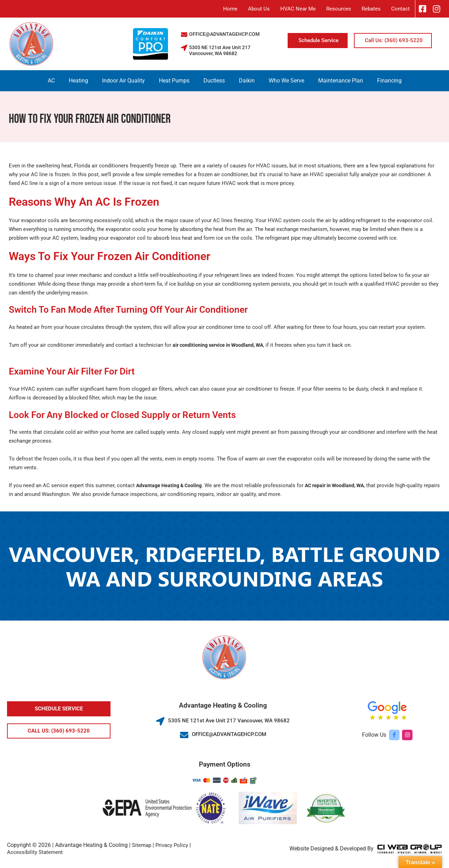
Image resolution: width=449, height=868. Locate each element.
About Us (259, 9)
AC (51, 81)
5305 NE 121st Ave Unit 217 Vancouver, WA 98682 (220, 51)
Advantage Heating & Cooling (171, 485)
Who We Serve (286, 81)
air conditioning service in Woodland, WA (221, 345)
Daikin (247, 81)
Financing (389, 81)
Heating (78, 81)
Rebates (371, 9)
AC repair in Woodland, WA (340, 485)
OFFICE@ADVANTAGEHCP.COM (224, 34)
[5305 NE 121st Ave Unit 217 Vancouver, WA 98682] (184, 48)
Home (230, 9)
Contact (400, 9)
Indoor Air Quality (123, 81)
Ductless (214, 81)
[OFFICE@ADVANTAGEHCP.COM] (184, 34)
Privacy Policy (174, 845)
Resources (339, 9)
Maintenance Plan (341, 81)
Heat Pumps (174, 81)
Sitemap (142, 845)
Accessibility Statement (36, 852)
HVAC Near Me (298, 9)
